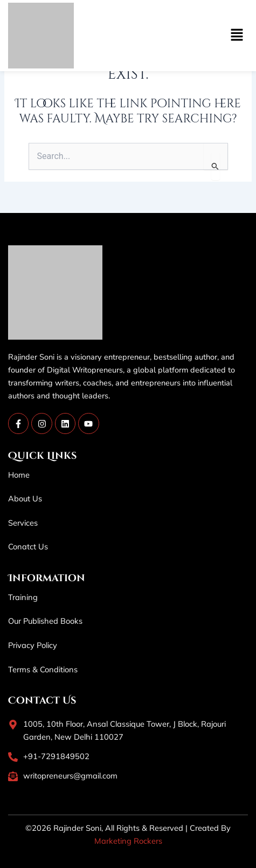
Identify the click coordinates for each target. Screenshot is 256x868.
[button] (188, 36)
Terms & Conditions (43, 669)
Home (19, 475)
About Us (25, 498)
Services (23, 523)
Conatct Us (28, 546)
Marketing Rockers (128, 841)
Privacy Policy (33, 645)
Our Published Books (45, 621)
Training (23, 597)
